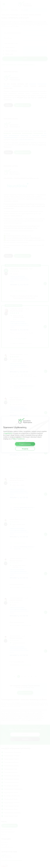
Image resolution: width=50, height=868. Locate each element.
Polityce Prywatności (18, 439)
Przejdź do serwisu (25, 444)
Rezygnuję (25, 449)
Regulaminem (8, 433)
